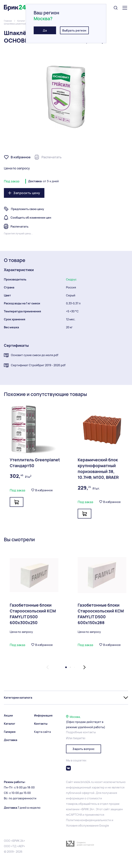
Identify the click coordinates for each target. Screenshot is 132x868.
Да (45, 30)
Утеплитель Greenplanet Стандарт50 (35, 463)
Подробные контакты (81, 732)
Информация (43, 715)
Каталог (21, 21)
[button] (48, 667)
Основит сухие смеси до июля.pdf (31, 355)
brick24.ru (87, 782)
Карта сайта (42, 732)
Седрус (71, 279)
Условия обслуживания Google (88, 826)
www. (77, 782)
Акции (8, 715)
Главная (8, 21)
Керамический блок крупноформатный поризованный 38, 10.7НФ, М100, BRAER (98, 469)
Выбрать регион (74, 30)
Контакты (41, 724)
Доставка (11, 740)
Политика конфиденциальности (88, 820)
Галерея (10, 732)
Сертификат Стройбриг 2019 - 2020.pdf (35, 365)
